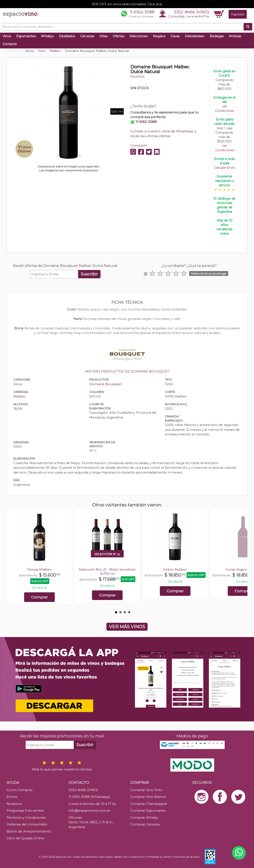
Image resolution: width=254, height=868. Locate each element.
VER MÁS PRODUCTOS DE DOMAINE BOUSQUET (127, 371)
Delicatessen (195, 36)
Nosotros (14, 804)
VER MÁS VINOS (127, 627)
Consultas (176, 16)
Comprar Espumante (148, 810)
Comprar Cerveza (145, 824)
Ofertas (118, 36)
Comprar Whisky (144, 817)
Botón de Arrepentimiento (29, 831)
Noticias (235, 36)
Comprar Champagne (149, 804)
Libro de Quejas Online (26, 838)
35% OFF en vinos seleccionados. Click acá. (127, 4)
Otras (103, 36)
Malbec (20, 396)
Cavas (175, 36)
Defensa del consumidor (27, 824)
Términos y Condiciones (26, 817)
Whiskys (47, 36)
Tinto (169, 384)
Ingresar (238, 14)
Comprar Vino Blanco (148, 797)
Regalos (159, 36)
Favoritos (137, 76)
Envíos (12, 797)
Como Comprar (20, 790)
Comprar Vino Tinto (146, 790)
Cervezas (87, 36)
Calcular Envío (225, 168)
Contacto (10, 44)
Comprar (40, 597)
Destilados (67, 36)
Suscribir (89, 274)
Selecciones (138, 36)
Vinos (7, 36)
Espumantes (26, 36)
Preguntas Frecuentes (25, 810)
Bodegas (217, 36)
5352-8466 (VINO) (192, 12)
